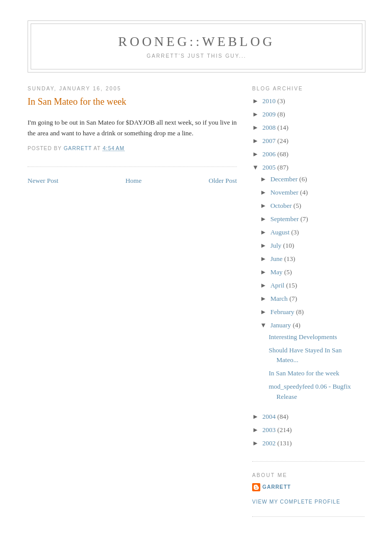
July (277, 245)
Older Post (223, 181)
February (283, 312)
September (286, 219)
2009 (270, 114)
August (281, 232)
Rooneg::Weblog (197, 42)
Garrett (277, 487)
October (282, 206)
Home (134, 181)
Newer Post (43, 181)
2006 (270, 154)
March (280, 299)
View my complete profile (296, 502)
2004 (270, 416)
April (278, 285)
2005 (270, 167)
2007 (270, 141)
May (277, 272)
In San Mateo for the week (304, 373)
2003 (270, 430)
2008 (270, 127)
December (285, 179)
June (277, 259)
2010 (270, 101)
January (282, 325)
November (285, 192)
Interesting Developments (303, 337)
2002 (270, 443)
